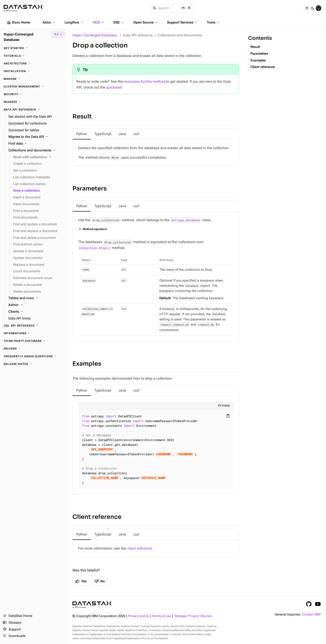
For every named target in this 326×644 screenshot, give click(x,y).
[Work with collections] (38, 157)
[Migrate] (34, 102)
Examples (87, 364)
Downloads (14, 636)
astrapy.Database (186, 220)
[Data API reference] (34, 110)
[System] (319, 8)
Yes (81, 581)
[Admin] (36, 305)
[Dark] (313, 8)
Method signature (95, 229)
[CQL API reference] (34, 326)
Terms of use (161, 616)
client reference (140, 548)
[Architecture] (34, 63)
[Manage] (34, 79)
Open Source (146, 22)
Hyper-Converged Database (95, 35)
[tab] (82, 134)
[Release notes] (34, 364)
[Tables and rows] (36, 298)
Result (82, 116)
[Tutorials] (34, 56)
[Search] (173, 8)
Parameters (90, 189)
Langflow (74, 22)
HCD (99, 22)
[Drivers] (34, 349)
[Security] (34, 94)
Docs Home (18, 23)
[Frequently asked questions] (34, 356)
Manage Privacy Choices (193, 616)
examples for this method (145, 81)
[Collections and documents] (36, 150)
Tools (214, 22)
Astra (49, 22)
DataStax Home (18, 616)
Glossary (12, 623)
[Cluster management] (34, 87)
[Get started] (34, 48)
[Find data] (36, 144)
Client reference (97, 517)
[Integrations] (34, 333)
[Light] (307, 8)
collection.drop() (94, 248)
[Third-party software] (34, 341)
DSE (119, 22)
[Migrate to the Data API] (36, 137)
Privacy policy (138, 616)
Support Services (183, 22)
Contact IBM (311, 615)
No (100, 581)
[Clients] (36, 312)
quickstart (114, 87)
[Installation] (34, 71)
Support (12, 630)
